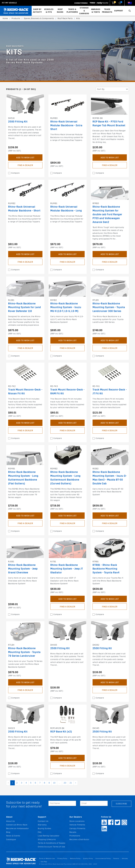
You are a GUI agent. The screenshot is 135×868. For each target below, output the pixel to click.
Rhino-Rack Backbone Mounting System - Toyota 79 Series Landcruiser (24, 652)
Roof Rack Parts (65, 18)
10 (54, 783)
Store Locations (77, 821)
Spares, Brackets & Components (39, 18)
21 (71, 783)
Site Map (44, 862)
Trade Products (107, 11)
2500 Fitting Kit (18, 122)
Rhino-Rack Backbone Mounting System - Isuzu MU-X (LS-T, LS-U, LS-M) (66, 307)
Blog (8, 832)
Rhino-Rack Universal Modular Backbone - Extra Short (66, 125)
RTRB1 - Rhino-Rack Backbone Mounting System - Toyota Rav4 (106, 569)
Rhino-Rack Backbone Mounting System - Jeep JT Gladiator (67, 569)
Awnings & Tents (96, 11)
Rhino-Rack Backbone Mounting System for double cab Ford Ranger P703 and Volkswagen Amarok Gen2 (107, 214)
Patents (116, 859)
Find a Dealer (25, 165)
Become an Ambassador (18, 829)
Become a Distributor (79, 840)
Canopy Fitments (77, 829)
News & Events (13, 836)
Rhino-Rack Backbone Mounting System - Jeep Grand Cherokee (23, 569)
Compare (15, 173)
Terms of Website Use (47, 859)
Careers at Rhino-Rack (17, 825)
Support (119, 11)
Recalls (73, 832)
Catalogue (11, 840)
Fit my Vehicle (9, 3)
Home (5, 18)
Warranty (42, 825)
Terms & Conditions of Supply (52, 843)
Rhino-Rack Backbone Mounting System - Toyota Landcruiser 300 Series (109, 307)
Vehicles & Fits (49, 11)
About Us (10, 821)
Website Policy (75, 859)
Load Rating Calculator (49, 836)
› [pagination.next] (76, 783)
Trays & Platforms (72, 11)
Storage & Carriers (84, 11)
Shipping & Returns (47, 840)
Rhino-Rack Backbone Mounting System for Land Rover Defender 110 (25, 307)
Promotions (75, 836)
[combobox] (112, 89)
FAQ (40, 832)
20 (65, 783)
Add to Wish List (25, 158)
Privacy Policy (62, 859)
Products (16, 18)
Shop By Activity (37, 11)
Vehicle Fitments (77, 825)
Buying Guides (44, 829)
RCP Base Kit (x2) (61, 732)
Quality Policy (88, 859)
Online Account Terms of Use (51, 847)
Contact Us (43, 821)
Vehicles (125, 859)
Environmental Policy (103, 859)
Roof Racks (60, 11)
